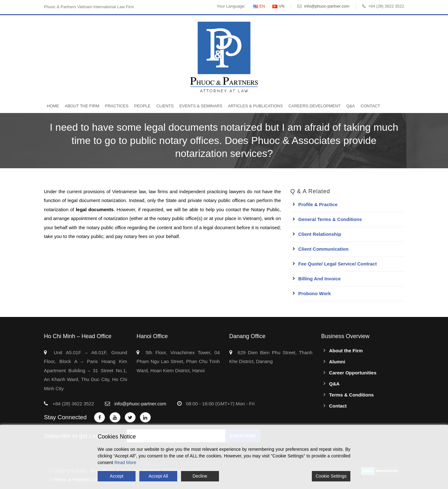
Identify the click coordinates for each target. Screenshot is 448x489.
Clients (165, 106)
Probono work (315, 293)
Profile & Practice (318, 204)
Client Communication (323, 249)
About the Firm (82, 106)
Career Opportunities (353, 373)
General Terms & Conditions (330, 219)
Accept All (158, 476)
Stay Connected (65, 417)
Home (53, 106)
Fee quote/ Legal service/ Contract (337, 264)
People (142, 106)
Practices (117, 106)
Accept (117, 476)
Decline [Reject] (200, 476)
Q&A (351, 106)
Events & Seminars (201, 106)
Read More (125, 462)
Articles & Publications (255, 106)
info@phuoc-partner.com (327, 6)
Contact (370, 106)
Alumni (337, 362)
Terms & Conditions (351, 395)
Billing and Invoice (319, 279)
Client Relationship (320, 234)
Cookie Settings (331, 476)
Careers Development (315, 106)
